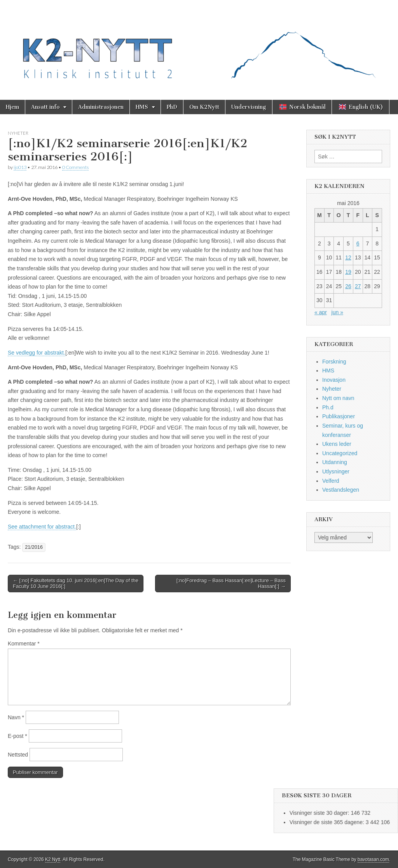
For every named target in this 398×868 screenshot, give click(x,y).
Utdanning (335, 462)
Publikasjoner (339, 416)
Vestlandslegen (341, 490)
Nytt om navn (338, 398)
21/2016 (34, 547)
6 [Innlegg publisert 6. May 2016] (358, 244)
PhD (172, 107)
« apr (321, 312)
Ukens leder (337, 444)
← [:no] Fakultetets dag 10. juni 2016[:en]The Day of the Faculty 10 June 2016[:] (76, 584)
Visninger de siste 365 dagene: (328, 822)
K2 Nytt (53, 859)
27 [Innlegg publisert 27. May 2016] (358, 286)
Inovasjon (334, 380)
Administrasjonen (101, 107)
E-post (17, 736)
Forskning (334, 362)
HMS (142, 107)
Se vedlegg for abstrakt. (37, 353)
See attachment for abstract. (42, 527)
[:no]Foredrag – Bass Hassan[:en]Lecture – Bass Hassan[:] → (231, 584)
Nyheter (18, 133)
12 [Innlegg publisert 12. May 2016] (348, 257)
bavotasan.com (373, 859)
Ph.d (328, 407)
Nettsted (18, 755)
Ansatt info (45, 107)
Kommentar (24, 644)
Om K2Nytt (204, 107)
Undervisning (249, 107)
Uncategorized (340, 453)
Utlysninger (336, 471)
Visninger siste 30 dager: (320, 813)
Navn (16, 717)
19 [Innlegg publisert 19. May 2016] (348, 272)
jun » (337, 312)
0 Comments (75, 167)
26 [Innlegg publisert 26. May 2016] (348, 286)
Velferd (331, 481)
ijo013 (20, 167)
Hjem (12, 107)
